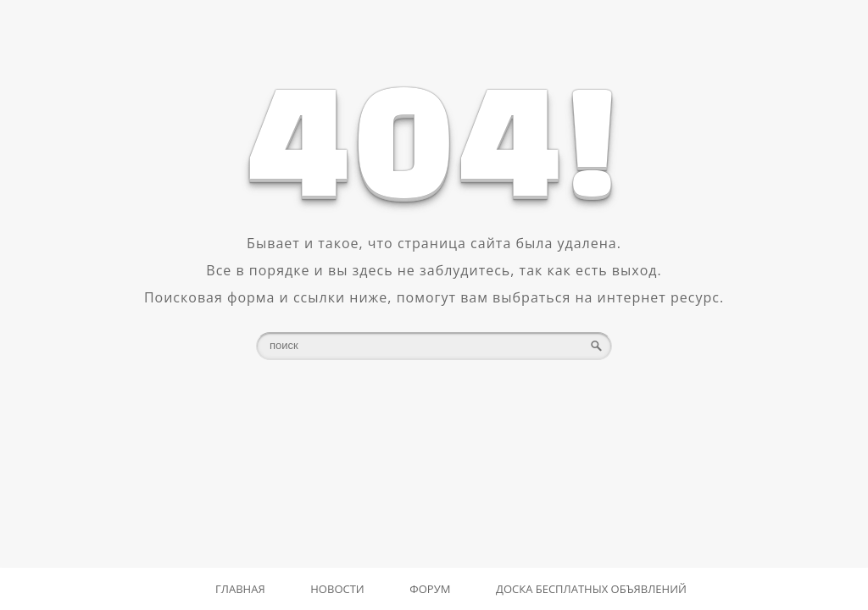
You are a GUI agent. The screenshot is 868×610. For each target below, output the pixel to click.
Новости (337, 589)
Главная (240, 589)
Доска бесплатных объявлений (591, 589)
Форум (430, 589)
